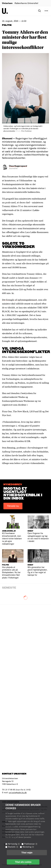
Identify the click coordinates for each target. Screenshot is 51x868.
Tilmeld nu (13, 506)
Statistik (13, 847)
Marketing (28, 847)
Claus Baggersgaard (18, 166)
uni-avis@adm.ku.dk (18, 792)
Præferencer (31, 844)
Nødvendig (14, 844)
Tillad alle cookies (23, 862)
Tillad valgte (27, 853)
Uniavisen (7, 3)
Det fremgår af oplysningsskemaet (20, 300)
